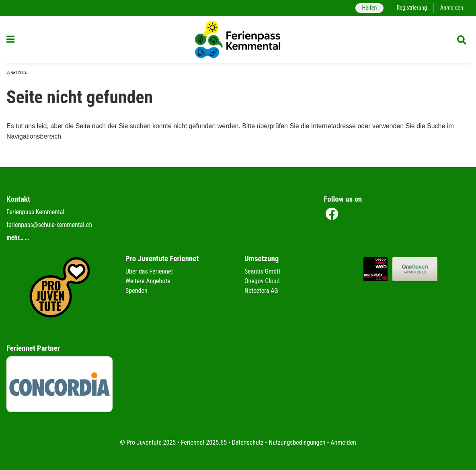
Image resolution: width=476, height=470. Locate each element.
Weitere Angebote (148, 281)
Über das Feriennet (149, 271)
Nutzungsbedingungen (297, 442)
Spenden (136, 291)
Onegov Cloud (262, 281)
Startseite (17, 73)
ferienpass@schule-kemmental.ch (49, 225)
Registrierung (412, 8)
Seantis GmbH (263, 271)
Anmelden (452, 8)
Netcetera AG (261, 291)
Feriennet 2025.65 (204, 442)
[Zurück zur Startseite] (238, 39)
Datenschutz (248, 442)
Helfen (369, 8)
